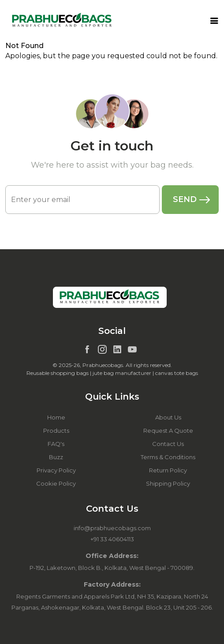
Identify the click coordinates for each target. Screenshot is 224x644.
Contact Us (168, 444)
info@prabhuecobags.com (112, 528)
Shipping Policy (168, 483)
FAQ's (56, 444)
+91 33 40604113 (112, 539)
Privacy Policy (56, 470)
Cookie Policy (56, 483)
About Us (168, 417)
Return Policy (168, 470)
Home (56, 417)
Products (56, 431)
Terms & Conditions (168, 457)
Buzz (56, 457)
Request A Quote (168, 431)
